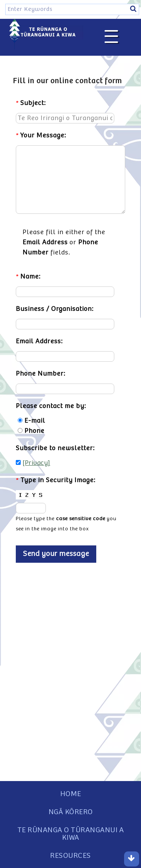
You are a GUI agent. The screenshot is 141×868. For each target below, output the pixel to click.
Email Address (45, 242)
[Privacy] (36, 463)
